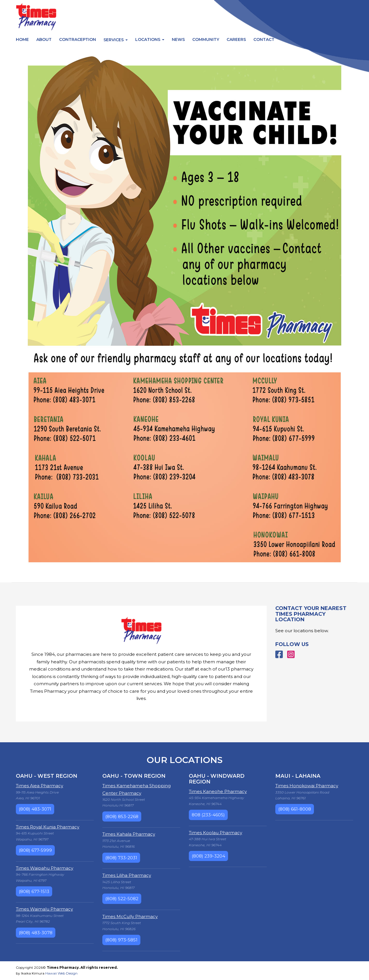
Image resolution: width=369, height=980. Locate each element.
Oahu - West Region (47, 776)
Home (22, 39)
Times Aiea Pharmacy (39, 786)
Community (206, 39)
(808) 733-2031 (121, 858)
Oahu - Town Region (134, 776)
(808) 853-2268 (122, 816)
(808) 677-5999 (35, 850)
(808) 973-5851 (121, 940)
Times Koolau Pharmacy (215, 833)
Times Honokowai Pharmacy (307, 786)
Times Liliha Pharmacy (127, 875)
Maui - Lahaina (298, 776)
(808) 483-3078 (36, 933)
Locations (150, 39)
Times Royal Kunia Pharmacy (48, 827)
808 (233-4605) (208, 815)
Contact (264, 39)
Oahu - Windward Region (217, 779)
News (178, 39)
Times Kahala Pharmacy (129, 834)
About (44, 39)
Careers (236, 39)
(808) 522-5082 (122, 899)
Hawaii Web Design (61, 973)
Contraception (78, 39)
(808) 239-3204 (208, 856)
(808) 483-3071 (35, 809)
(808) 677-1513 (34, 891)
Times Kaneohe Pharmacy (218, 791)
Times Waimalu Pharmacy (44, 909)
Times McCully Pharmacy (130, 916)
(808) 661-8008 (295, 809)
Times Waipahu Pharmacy (45, 868)
